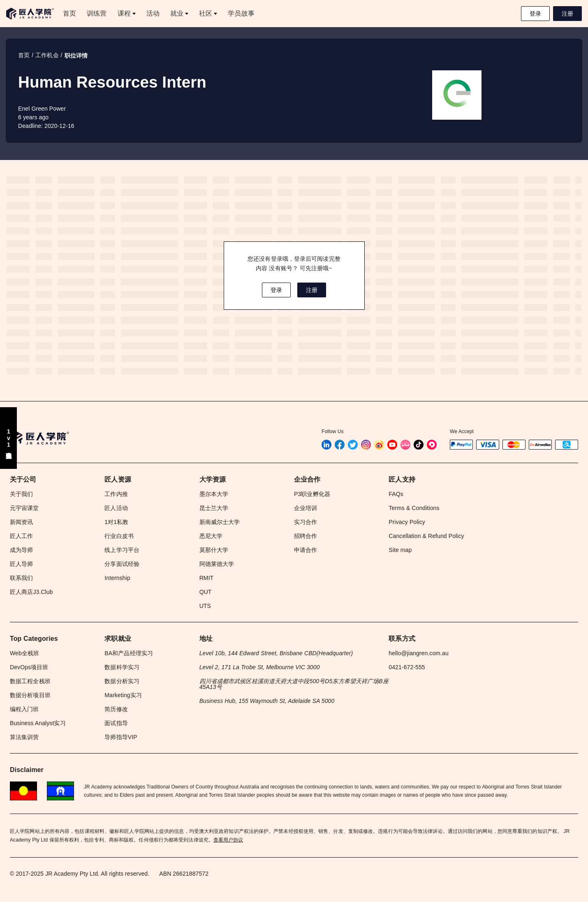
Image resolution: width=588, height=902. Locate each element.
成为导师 (21, 550)
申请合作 (306, 550)
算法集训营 (24, 737)
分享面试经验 (122, 564)
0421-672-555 (407, 667)
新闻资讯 (21, 522)
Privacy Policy (407, 522)
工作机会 (47, 55)
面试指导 (116, 723)
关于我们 (21, 494)
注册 (567, 14)
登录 (535, 14)
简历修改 (116, 709)
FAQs (396, 494)
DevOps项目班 (29, 667)
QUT (206, 592)
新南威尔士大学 (220, 522)
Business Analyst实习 (38, 723)
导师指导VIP (121, 737)
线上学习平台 (122, 550)
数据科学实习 (122, 667)
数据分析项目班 (30, 695)
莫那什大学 (214, 550)
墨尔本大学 (214, 494)
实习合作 (306, 522)
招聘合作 (306, 536)
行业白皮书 (119, 536)
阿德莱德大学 (217, 564)
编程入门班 (24, 709)
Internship (117, 578)
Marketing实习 (123, 695)
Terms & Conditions (414, 508)
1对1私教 (116, 522)
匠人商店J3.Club (31, 592)
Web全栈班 (24, 653)
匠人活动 (116, 508)
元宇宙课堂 (24, 508)
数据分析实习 (122, 681)
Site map (400, 550)
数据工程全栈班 (30, 681)
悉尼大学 (211, 536)
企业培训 (306, 508)
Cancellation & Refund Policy (426, 536)
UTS (205, 606)
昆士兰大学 (214, 508)
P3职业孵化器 (312, 494)
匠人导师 (21, 564)
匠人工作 (21, 536)
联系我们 (21, 578)
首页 (24, 55)
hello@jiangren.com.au (419, 653)
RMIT (207, 578)
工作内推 (116, 494)
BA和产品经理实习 (129, 653)
